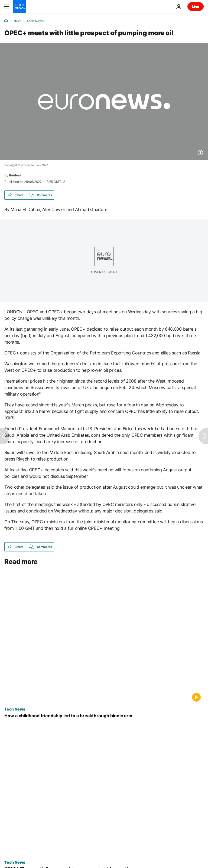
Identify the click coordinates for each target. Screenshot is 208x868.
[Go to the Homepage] (19, 6)
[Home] (6, 21)
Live (196, 6)
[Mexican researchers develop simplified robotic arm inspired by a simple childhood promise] (104, 716)
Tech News (35, 21)
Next (17, 21)
